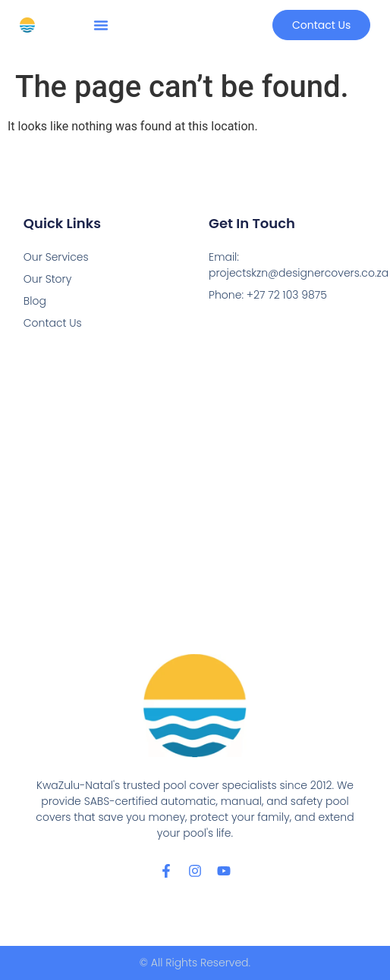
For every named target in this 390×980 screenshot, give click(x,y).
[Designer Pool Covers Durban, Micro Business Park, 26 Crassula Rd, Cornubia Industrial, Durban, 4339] (195, 493)
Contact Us (53, 323)
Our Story (47, 279)
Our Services (56, 257)
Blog (35, 301)
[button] (101, 25)
